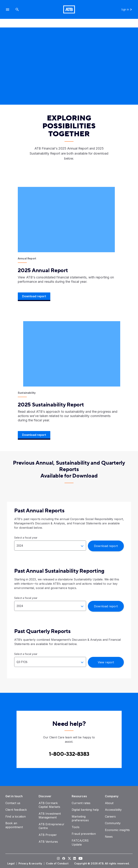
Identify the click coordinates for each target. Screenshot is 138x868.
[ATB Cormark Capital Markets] (49, 805)
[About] (109, 803)
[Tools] (76, 827)
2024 (20, 546)
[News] (109, 837)
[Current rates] (81, 803)
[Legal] (11, 864)
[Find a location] (16, 816)
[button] (8, 9)
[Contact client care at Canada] (69, 754)
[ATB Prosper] (48, 835)
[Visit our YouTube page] (80, 859)
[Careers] (110, 816)
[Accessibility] (113, 810)
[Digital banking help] (85, 810)
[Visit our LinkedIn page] (74, 859)
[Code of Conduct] (57, 864)
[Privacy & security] (31, 864)
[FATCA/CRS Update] (80, 843)
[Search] (17, 9)
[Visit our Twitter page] (69, 859)
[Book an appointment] (14, 825)
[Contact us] (13, 803)
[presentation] (69, 69)
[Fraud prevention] (84, 834)
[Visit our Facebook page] (64, 859)
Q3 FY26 (22, 662)
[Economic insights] (117, 830)
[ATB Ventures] (48, 842)
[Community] (113, 823)
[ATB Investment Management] (50, 816)
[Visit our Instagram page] (58, 859)
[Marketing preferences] (80, 818)
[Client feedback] (16, 810)
